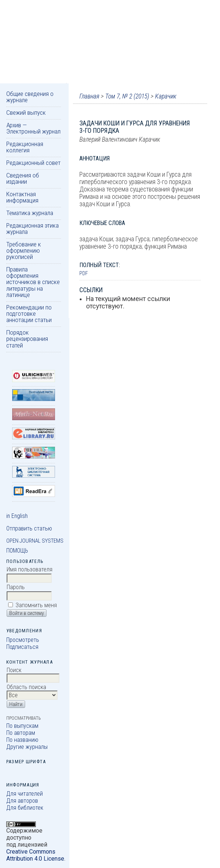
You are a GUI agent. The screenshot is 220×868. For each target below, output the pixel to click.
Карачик (166, 96)
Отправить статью (29, 528)
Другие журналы (27, 747)
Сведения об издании (23, 178)
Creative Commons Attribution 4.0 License (35, 855)
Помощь (17, 551)
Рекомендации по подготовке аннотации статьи (29, 314)
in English (17, 516)
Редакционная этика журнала (32, 229)
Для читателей (25, 794)
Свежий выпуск (26, 113)
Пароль (16, 587)
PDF (84, 273)
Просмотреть (23, 640)
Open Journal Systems (35, 541)
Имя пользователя (30, 569)
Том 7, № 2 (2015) (127, 96)
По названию (22, 740)
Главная (89, 96)
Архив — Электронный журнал (33, 128)
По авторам (21, 733)
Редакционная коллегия (25, 147)
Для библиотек (25, 808)
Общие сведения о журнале (30, 97)
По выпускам (22, 726)
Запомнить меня (36, 605)
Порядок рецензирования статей (27, 339)
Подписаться (22, 647)
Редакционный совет (33, 163)
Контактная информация (22, 197)
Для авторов (22, 801)
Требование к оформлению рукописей (24, 251)
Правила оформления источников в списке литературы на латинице (33, 282)
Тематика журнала (30, 213)
